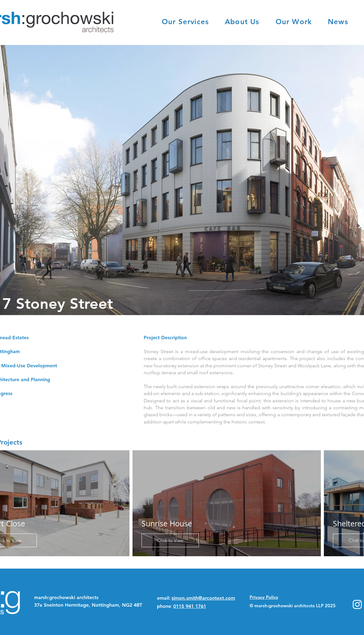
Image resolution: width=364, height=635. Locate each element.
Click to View (170, 540)
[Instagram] (357, 604)
